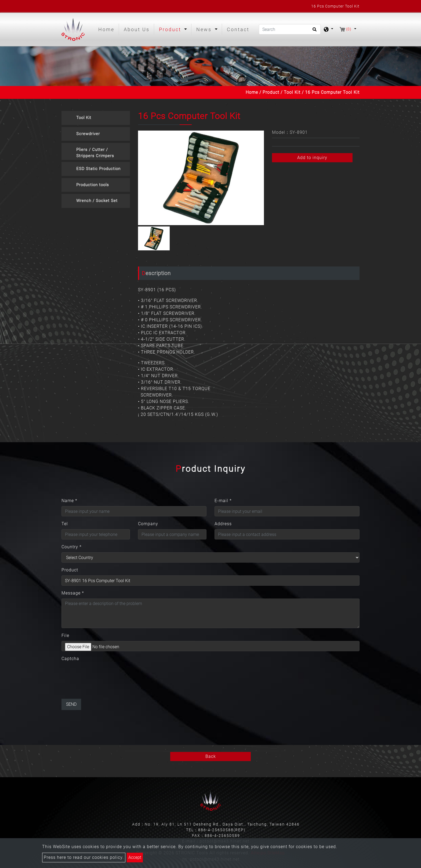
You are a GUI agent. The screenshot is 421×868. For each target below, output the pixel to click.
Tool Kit (292, 92)
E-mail (223, 501)
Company (148, 524)
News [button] (205, 29)
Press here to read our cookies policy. (84, 857)
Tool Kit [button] (84, 118)
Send (71, 704)
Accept (135, 857)
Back (211, 756)
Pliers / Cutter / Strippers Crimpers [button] (95, 153)
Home (107, 29)
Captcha (70, 659)
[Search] (290, 29)
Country (72, 547)
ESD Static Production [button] (98, 169)
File (65, 635)
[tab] (96, 118)
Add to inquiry (312, 158)
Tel (65, 524)
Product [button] (171, 29)
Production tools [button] (93, 185)
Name (69, 501)
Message (73, 593)
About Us (137, 29)
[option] (201, 178)
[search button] (314, 31)
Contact (238, 29)
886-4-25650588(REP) (222, 830)
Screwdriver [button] (88, 134)
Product (271, 92)
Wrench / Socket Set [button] (97, 201)
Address (223, 524)
